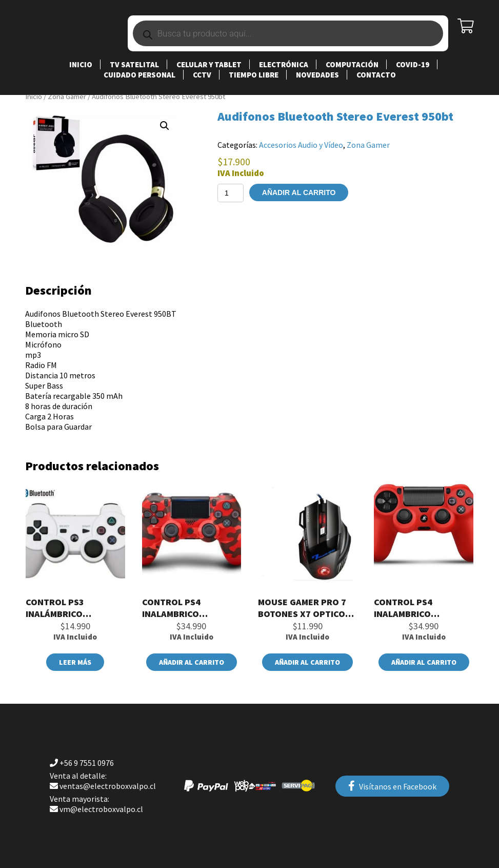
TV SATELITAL (134, 64)
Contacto (376, 75)
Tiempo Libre (254, 75)
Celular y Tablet (209, 64)
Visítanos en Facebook (392, 786)
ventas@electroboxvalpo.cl (103, 781)
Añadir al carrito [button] (192, 662)
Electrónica (284, 64)
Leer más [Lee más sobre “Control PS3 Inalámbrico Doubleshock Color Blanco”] (75, 662)
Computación (352, 64)
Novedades (317, 75)
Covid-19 (413, 64)
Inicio (81, 64)
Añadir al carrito (299, 192)
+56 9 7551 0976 (82, 763)
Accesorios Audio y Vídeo (301, 145)
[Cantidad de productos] (231, 193)
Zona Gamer (67, 97)
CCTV (202, 75)
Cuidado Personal (139, 75)
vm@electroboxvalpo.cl (96, 804)
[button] (165, 126)
